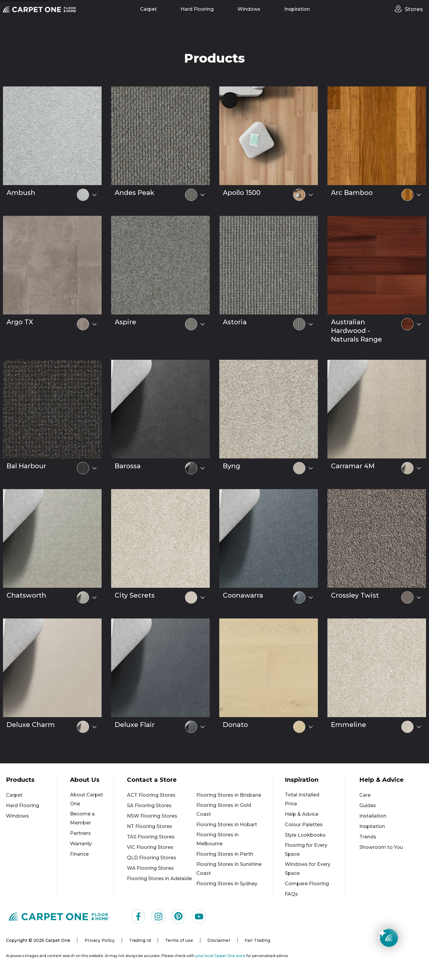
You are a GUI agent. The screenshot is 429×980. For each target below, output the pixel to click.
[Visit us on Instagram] (158, 917)
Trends (368, 837)
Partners (80, 833)
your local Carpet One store (220, 956)
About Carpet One (87, 799)
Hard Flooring (197, 9)
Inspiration (297, 9)
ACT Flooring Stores (151, 795)
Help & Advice (302, 814)
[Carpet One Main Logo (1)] (59, 916)
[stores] (400, 9)
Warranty (81, 844)
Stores (414, 9)
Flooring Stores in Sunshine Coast (229, 869)
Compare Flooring (307, 884)
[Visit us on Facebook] (138, 917)
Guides (368, 805)
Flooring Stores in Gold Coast (224, 810)
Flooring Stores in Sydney (227, 884)
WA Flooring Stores (150, 868)
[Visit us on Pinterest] (179, 917)
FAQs (291, 894)
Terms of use (179, 940)
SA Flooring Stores (149, 805)
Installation (373, 816)
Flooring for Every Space (306, 850)
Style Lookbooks (305, 835)
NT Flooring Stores (150, 826)
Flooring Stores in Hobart (227, 825)
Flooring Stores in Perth (225, 854)
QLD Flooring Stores (151, 858)
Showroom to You (381, 847)
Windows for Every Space (308, 869)
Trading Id (140, 940)
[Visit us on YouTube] (199, 917)
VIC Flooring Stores (150, 847)
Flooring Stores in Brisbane (229, 795)
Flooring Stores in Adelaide (159, 879)
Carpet (148, 9)
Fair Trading (257, 940)
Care (365, 795)
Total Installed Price (302, 799)
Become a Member (82, 818)
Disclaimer (219, 940)
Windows (249, 9)
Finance (79, 854)
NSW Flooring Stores (152, 816)
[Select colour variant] (94, 195)
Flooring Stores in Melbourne (217, 839)
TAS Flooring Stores (151, 837)
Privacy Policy (100, 940)
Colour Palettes (304, 825)
